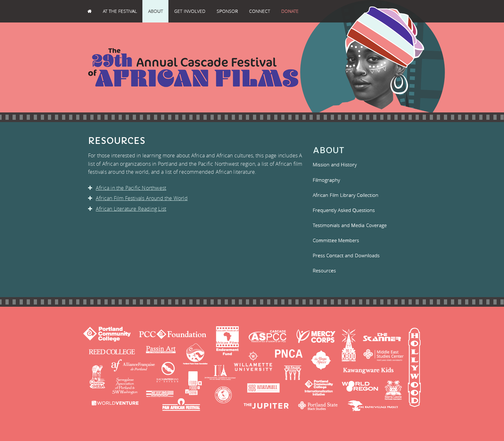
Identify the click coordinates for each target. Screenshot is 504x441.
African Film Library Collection (346, 195)
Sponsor (227, 11)
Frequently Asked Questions (344, 210)
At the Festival (120, 11)
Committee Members (336, 240)
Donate (290, 11)
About (156, 11)
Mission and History (335, 164)
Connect (260, 11)
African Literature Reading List (129, 209)
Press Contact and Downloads (346, 255)
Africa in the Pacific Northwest (129, 188)
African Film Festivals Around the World (139, 198)
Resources (324, 270)
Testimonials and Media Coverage (350, 225)
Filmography (326, 180)
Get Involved (190, 11)
